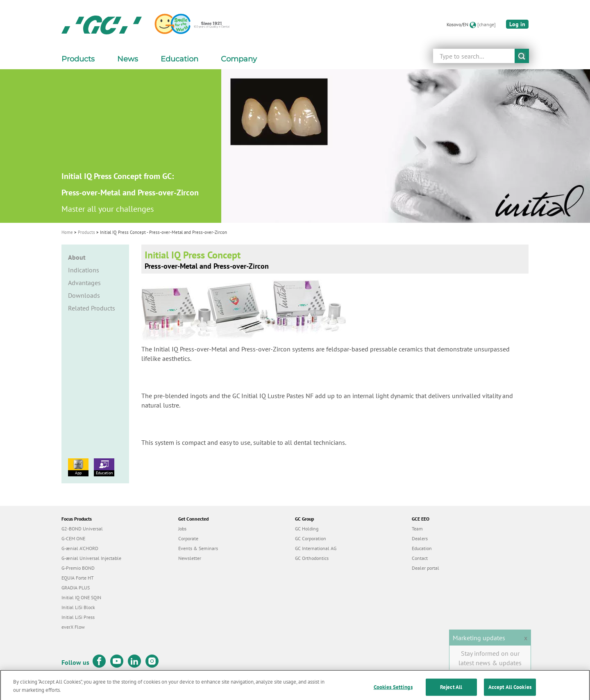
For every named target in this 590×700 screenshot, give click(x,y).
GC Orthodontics (312, 558)
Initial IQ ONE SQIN (81, 597)
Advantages (84, 283)
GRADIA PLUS (76, 588)
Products (86, 232)
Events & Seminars (198, 548)
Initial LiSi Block (78, 607)
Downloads (84, 295)
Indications (84, 270)
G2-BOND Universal (82, 529)
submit (522, 56)
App (78, 467)
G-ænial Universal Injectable (91, 558)
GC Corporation (311, 538)
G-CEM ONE (73, 538)
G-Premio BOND (78, 568)
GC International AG (316, 548)
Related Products (92, 308)
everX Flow (73, 627)
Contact (420, 558)
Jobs (182, 529)
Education (104, 467)
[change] (487, 24)
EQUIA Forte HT (78, 578)
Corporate (188, 538)
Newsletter (190, 558)
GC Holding (307, 529)
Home (67, 232)
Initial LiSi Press (78, 617)
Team (417, 529)
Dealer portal (425, 568)
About (77, 257)
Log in (517, 24)
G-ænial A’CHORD (80, 548)
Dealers (420, 538)
